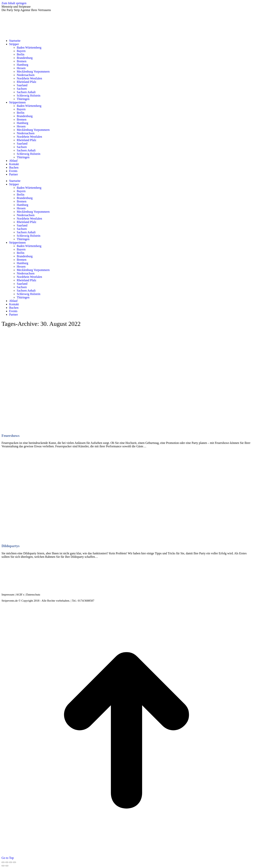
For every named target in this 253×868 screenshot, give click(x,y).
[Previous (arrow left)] (3, 866)
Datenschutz (33, 595)
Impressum (8, 595)
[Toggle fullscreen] (11, 862)
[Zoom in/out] (14, 862)
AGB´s (20, 595)
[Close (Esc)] (3, 862)
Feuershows (11, 436)
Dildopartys (11, 546)
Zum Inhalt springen (14, 3)
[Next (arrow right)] (7, 866)
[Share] (7, 862)
